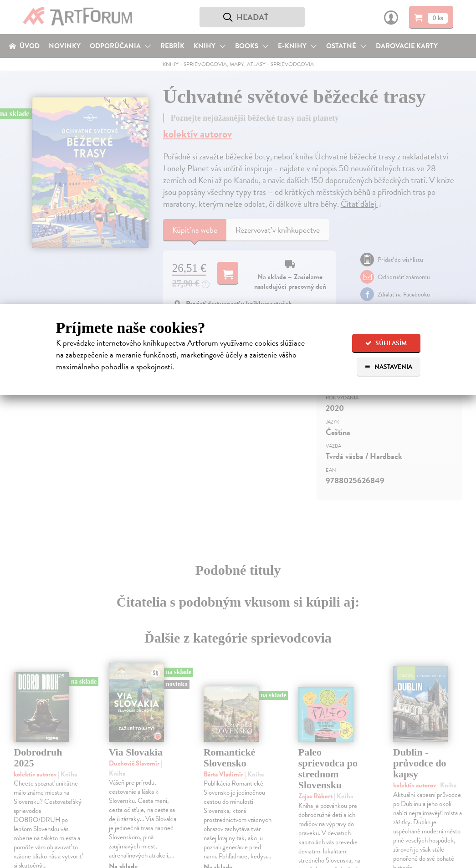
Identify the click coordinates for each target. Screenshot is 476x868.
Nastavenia (388, 367)
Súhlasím (386, 343)
